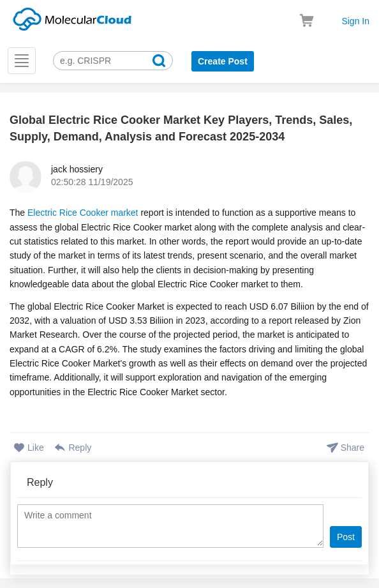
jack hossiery (77, 169)
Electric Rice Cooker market (83, 213)
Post (346, 537)
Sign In (355, 21)
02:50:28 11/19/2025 (92, 182)
